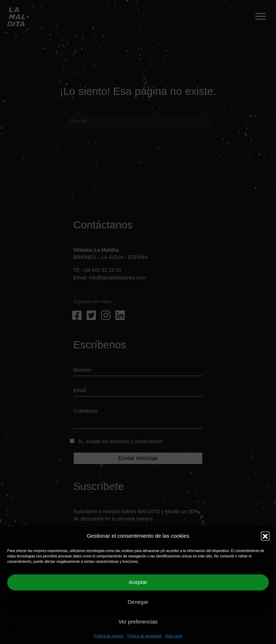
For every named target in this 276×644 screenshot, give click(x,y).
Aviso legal (174, 636)
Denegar (138, 602)
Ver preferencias (138, 622)
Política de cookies (109, 636)
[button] (265, 536)
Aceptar (138, 582)
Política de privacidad (144, 636)
